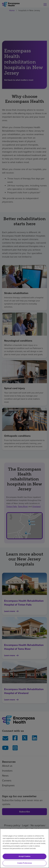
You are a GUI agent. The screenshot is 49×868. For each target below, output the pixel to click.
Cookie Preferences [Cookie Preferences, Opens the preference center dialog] (25, 863)
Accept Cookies (24, 856)
